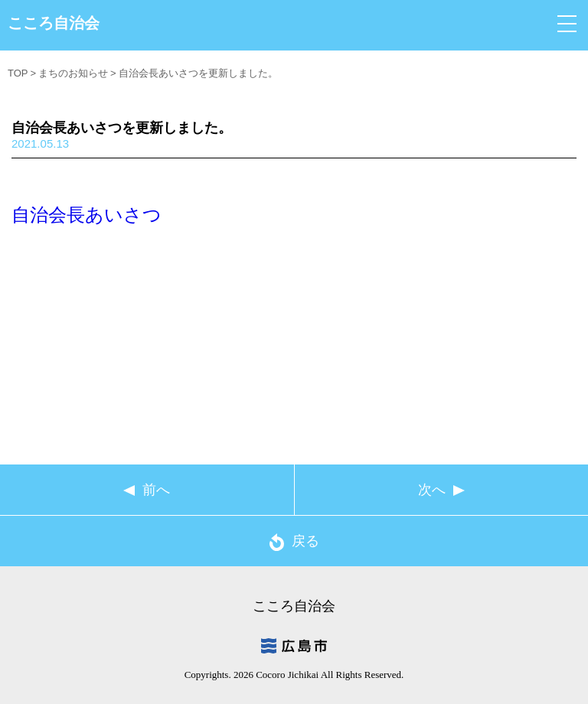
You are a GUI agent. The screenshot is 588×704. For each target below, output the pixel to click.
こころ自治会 (54, 23)
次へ (432, 490)
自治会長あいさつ (87, 215)
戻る (294, 542)
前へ (156, 490)
